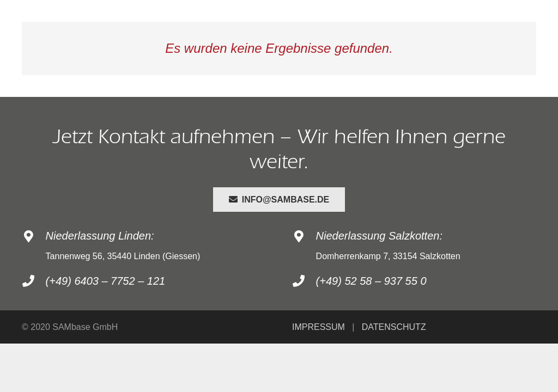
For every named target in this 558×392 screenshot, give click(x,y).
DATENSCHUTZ (394, 327)
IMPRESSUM (319, 327)
